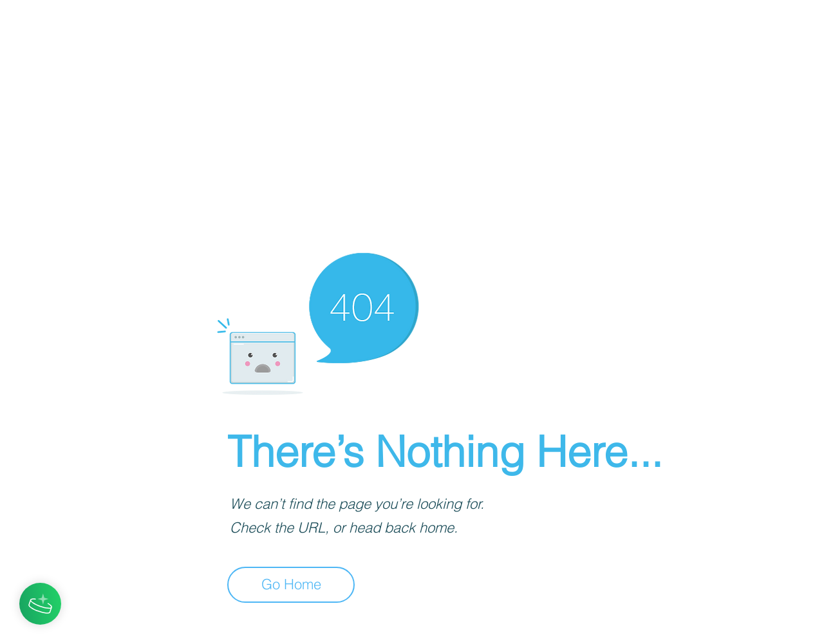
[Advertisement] (386, 90)
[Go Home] (291, 585)
